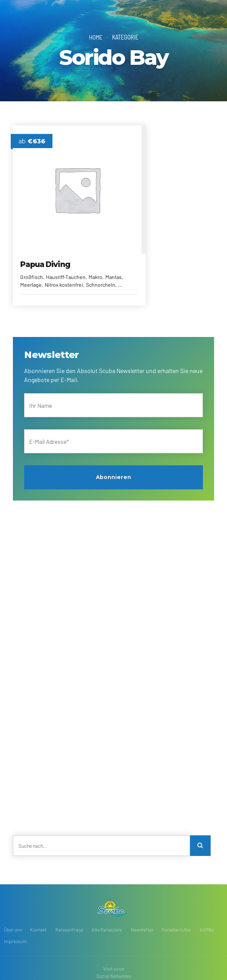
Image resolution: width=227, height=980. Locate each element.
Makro (28, 253)
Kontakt (38, 899)
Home (95, 37)
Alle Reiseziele (107, 899)
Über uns (13, 899)
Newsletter (142, 899)
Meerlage (67, 253)
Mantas (45, 253)
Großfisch (32, 245)
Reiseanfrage (69, 899)
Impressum (15, 911)
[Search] (201, 815)
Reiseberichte (177, 899)
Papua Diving (46, 232)
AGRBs (207, 899)
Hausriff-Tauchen (66, 245)
